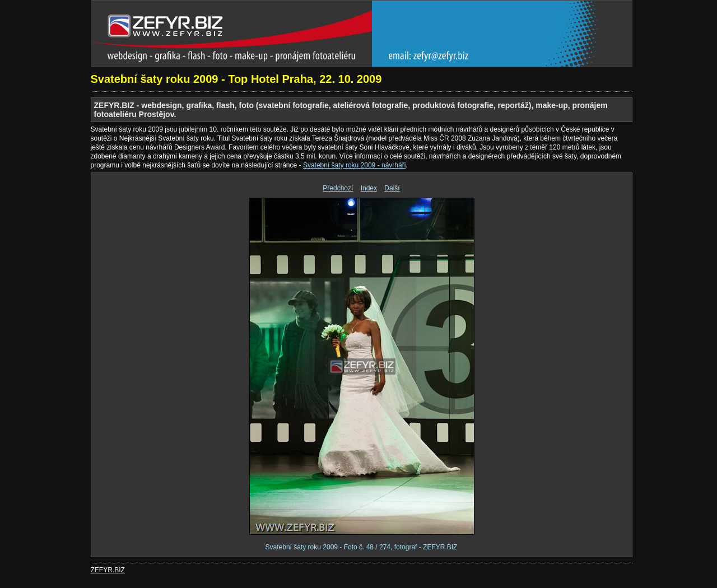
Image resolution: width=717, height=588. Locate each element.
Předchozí (338, 188)
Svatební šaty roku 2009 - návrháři (354, 165)
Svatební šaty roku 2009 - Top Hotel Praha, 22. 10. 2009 (236, 79)
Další (392, 188)
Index (369, 188)
